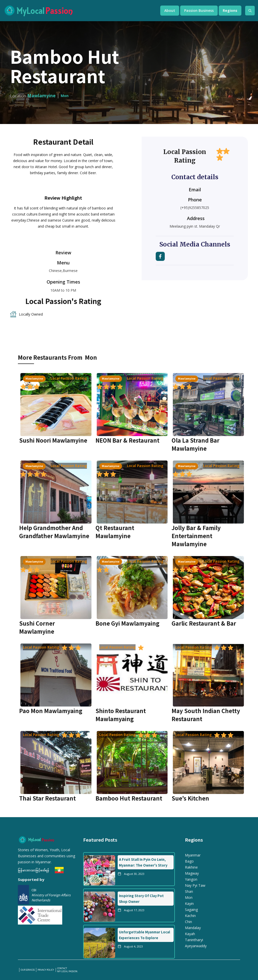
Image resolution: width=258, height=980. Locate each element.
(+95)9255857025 (195, 208)
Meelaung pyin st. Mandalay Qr (195, 226)
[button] (170, 11)
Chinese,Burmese (63, 271)
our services (28, 970)
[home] (77, 11)
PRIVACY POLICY (46, 970)
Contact (62, 968)
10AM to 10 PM (63, 290)
